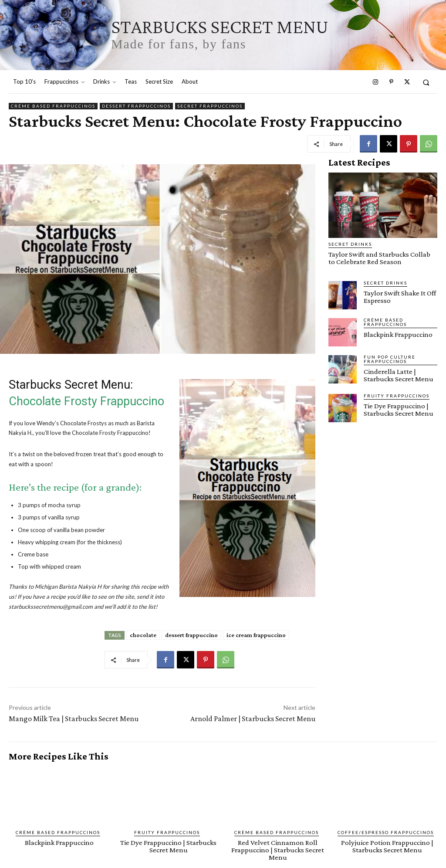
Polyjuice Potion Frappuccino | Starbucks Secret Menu (387, 846)
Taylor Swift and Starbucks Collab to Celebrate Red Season (379, 258)
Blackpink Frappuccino (398, 334)
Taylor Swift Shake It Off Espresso (400, 297)
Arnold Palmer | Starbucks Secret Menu (253, 719)
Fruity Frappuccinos (397, 396)
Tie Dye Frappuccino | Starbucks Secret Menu (399, 410)
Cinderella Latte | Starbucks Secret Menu (399, 375)
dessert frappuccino (191, 635)
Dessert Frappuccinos (136, 106)
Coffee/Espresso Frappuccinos (386, 832)
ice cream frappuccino (256, 635)
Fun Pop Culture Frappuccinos (390, 359)
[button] (426, 82)
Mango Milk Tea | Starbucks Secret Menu (74, 719)
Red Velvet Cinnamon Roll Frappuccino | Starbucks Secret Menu (278, 850)
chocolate (143, 635)
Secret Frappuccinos (210, 106)
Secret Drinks (350, 244)
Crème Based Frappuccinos (53, 106)
